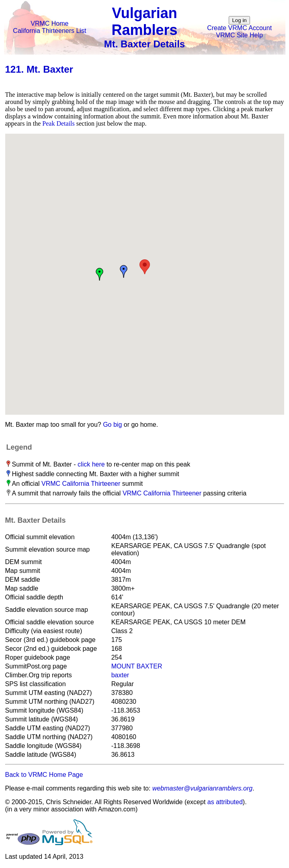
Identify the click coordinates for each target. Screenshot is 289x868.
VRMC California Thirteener (81, 484)
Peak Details (58, 123)
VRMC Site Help (239, 35)
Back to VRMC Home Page (44, 775)
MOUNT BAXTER (137, 666)
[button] (145, 267)
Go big (112, 425)
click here (91, 464)
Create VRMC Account (239, 28)
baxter (120, 675)
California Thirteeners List (49, 31)
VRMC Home (49, 23)
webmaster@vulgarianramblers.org (202, 788)
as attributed (225, 802)
